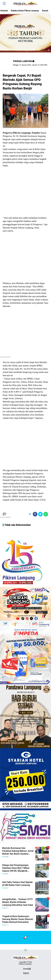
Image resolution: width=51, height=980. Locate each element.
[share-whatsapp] (46, 514)
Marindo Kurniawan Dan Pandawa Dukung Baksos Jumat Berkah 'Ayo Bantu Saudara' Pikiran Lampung (18, 851)
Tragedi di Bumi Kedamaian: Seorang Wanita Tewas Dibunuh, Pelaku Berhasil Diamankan (18, 919)
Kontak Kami (26, 969)
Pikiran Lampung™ (26, 964)
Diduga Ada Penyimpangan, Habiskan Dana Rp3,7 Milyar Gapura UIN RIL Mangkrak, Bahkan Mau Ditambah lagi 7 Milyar (16, 868)
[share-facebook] (35, 514)
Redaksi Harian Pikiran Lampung (25, 11)
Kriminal (4, 11)
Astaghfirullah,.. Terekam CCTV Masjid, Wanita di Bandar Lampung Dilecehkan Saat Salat (18, 902)
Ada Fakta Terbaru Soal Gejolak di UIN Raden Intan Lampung (17, 884)
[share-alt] (30, 514)
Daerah (45, 11)
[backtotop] (26, 951)
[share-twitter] (40, 514)
